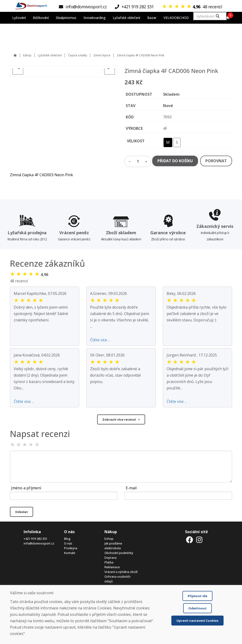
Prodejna (71, 548)
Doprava (110, 558)
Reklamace (112, 567)
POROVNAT (216, 161)
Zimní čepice (102, 55)
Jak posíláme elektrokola (113, 546)
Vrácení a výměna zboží (121, 572)
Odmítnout (197, 608)
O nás (68, 543)
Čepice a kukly (78, 55)
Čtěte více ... (100, 340)
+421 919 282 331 (35, 539)
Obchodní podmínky (119, 553)
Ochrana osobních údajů (117, 579)
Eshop (27, 55)
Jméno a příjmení (26, 488)
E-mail (131, 488)
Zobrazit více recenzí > (121, 419)
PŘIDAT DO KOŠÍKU (175, 161)
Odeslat (22, 512)
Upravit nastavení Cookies (197, 621)
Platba (109, 562)
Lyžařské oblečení (50, 55)
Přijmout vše (197, 596)
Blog (67, 539)
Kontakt (70, 553)
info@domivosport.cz (39, 543)
